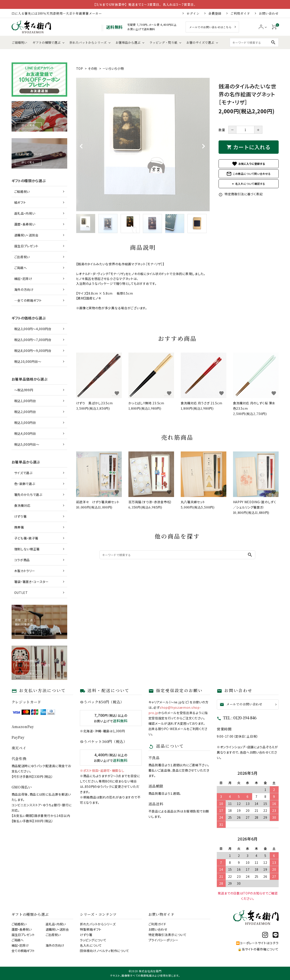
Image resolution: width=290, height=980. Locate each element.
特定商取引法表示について (168, 935)
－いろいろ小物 (113, 68)
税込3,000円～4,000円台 (33, 329)
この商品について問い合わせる (249, 174)
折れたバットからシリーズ (88, 42)
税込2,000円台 (25, 412)
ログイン (193, 13)
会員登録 (215, 13)
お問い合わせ (269, 13)
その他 (93, 68)
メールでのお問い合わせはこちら (210, 27)
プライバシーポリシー (163, 940)
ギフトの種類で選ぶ (47, 42)
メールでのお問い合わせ (241, 704)
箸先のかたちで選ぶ (28, 495)
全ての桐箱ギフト (23, 951)
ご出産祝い (22, 257)
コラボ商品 (22, 560)
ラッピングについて (93, 940)
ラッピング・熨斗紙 (163, 42)
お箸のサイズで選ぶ (200, 42)
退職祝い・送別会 (26, 235)
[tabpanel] (143, 145)
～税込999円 (24, 390)
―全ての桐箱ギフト (28, 300)
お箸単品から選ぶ (128, 42)
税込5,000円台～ (27, 444)
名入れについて (91, 945)
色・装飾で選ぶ (25, 484)
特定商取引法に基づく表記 (241, 194)
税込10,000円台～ (28, 361)
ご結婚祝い (19, 42)
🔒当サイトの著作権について (258, 949)
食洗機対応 (22, 505)
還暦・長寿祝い (25, 224)
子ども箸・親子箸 (26, 538)
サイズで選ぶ (23, 473)
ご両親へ (21, 268)
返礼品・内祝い (25, 213)
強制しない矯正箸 (27, 549)
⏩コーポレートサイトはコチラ (257, 943)
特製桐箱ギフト (91, 929)
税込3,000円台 (25, 423)
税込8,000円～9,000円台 (33, 351)
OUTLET (21, 593)
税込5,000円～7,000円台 (33, 340)
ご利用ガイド (240, 13)
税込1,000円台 (25, 401)
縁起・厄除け (23, 279)
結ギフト (20, 202)
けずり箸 (20, 516)
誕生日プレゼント (26, 246)
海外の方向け (24, 289)
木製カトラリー (25, 571)
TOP (80, 68)
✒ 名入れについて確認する (248, 184)
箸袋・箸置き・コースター (31, 582)
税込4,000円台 (25, 433)
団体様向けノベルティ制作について (105, 951)
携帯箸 (19, 527)
